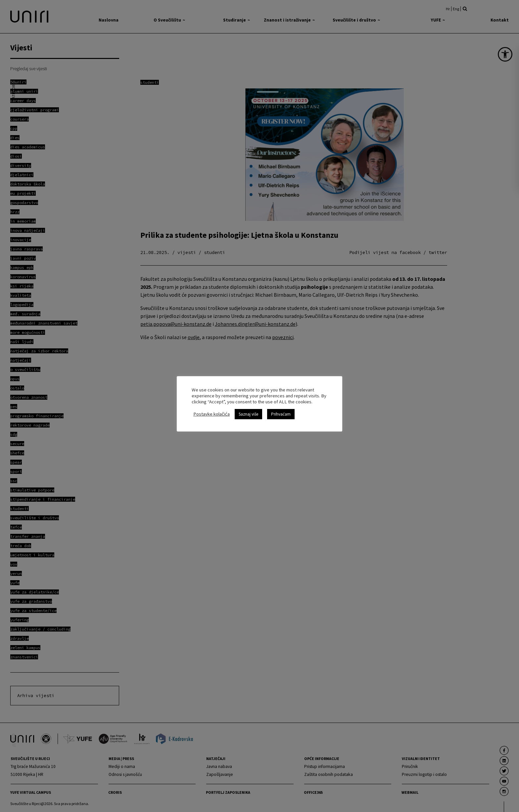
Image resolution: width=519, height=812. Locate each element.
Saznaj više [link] (248, 414)
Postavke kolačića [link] (212, 414)
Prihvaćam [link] (281, 414)
